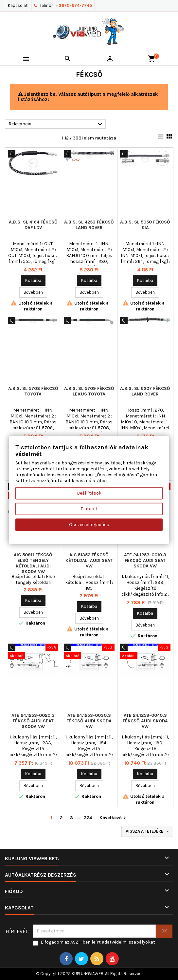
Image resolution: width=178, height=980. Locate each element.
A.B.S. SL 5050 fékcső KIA (145, 225)
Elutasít (89, 509)
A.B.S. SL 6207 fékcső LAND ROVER (145, 391)
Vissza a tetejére (148, 831)
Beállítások (89, 493)
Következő (114, 818)
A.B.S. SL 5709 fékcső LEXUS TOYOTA (89, 391)
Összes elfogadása (89, 524)
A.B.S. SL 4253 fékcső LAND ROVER (89, 225)
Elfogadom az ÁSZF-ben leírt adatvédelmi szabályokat (98, 942)
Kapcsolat (18, 5)
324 (88, 818)
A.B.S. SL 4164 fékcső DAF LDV (33, 225)
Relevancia (56, 124)
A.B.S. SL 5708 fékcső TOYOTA (33, 391)
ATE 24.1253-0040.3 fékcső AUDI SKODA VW (145, 721)
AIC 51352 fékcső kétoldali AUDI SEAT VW (89, 560)
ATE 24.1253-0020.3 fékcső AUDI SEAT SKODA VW (33, 721)
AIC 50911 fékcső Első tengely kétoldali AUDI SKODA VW (33, 563)
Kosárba (33, 280)
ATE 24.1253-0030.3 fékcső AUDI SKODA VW (89, 721)
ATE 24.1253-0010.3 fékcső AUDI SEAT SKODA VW (145, 560)
